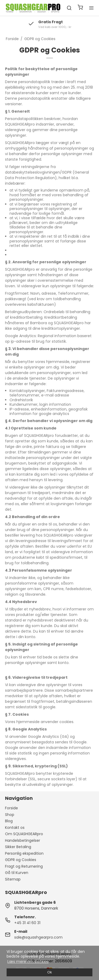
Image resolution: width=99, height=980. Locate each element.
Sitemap (13, 879)
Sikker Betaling (18, 847)
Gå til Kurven (17, 873)
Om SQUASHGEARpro (24, 834)
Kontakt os (15, 828)
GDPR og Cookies (21, 860)
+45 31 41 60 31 (27, 923)
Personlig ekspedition (24, 853)
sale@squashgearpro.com (38, 937)
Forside (11, 808)
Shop (10, 815)
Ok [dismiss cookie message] (49, 972)
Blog (9, 821)
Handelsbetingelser (23, 840)
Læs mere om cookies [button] (28, 962)
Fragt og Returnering (24, 866)
